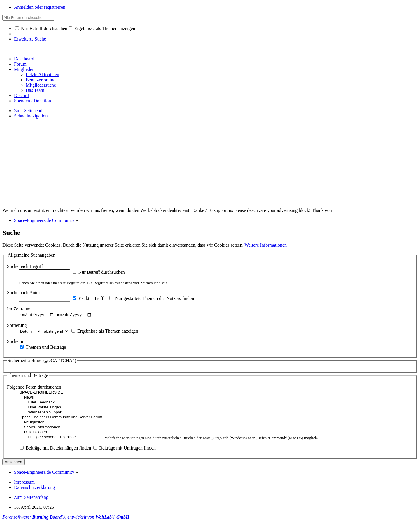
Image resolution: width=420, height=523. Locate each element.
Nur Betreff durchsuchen (41, 28)
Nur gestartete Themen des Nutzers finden (152, 298)
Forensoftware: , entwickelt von (66, 518)
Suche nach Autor (24, 293)
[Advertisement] (210, 164)
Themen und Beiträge (43, 348)
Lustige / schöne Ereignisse (61, 438)
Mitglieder (24, 69)
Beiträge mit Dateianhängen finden (55, 449)
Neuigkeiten (61, 423)
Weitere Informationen (266, 245)
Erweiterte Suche (30, 39)
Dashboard (24, 59)
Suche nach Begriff (25, 266)
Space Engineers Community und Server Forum (61, 418)
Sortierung (17, 326)
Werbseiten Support (61, 413)
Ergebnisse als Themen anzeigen (102, 28)
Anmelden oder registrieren (40, 7)
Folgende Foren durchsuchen (34, 388)
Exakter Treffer (90, 298)
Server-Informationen (61, 428)
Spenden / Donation (33, 101)
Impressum (24, 483)
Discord (21, 95)
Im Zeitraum (19, 309)
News (61, 398)
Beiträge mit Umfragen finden (124, 449)
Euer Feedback (61, 403)
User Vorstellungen (61, 408)
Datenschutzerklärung (34, 488)
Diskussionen (61, 433)
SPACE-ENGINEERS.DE (61, 393)
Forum (20, 64)
